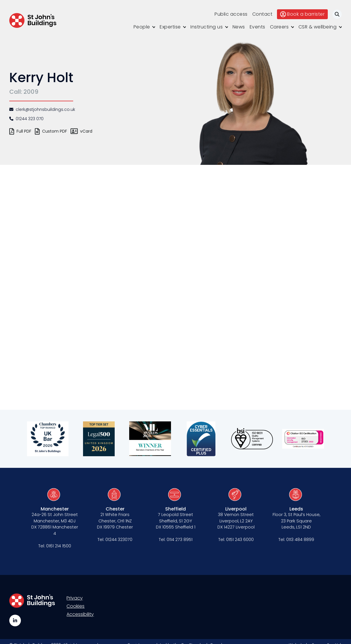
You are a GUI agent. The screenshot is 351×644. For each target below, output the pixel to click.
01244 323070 (119, 540)
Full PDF (20, 131)
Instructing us (207, 27)
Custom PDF (51, 131)
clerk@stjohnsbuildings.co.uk (42, 109)
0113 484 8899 (300, 540)
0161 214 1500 (59, 546)
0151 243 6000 (240, 540)
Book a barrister (302, 14)
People (142, 27)
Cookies (75, 606)
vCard (81, 131)
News (239, 27)
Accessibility (80, 614)
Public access (231, 14)
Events (258, 27)
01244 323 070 (26, 119)
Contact (262, 14)
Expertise (170, 27)
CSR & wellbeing (318, 27)
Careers (279, 27)
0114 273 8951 (180, 540)
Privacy (75, 598)
